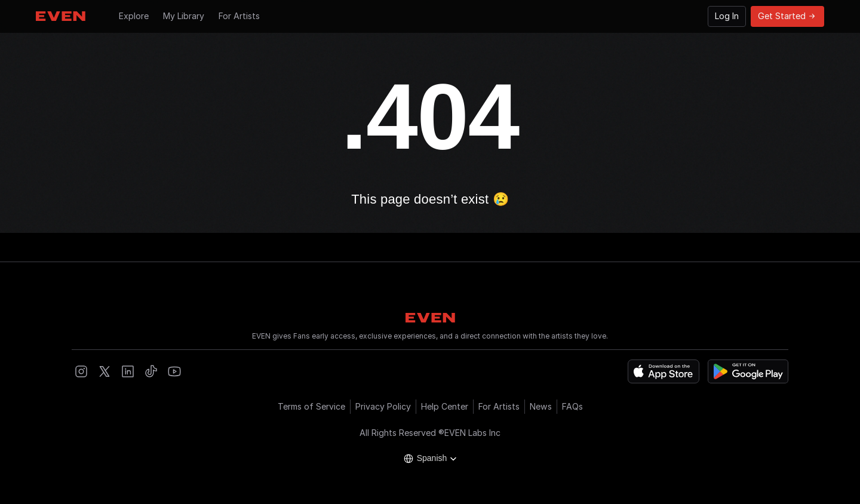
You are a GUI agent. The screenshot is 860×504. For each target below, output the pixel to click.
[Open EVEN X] (105, 371)
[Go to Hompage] (61, 16)
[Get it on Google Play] (748, 371)
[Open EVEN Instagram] (81, 371)
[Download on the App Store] (664, 371)
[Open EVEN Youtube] (174, 371)
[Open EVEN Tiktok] (151, 371)
